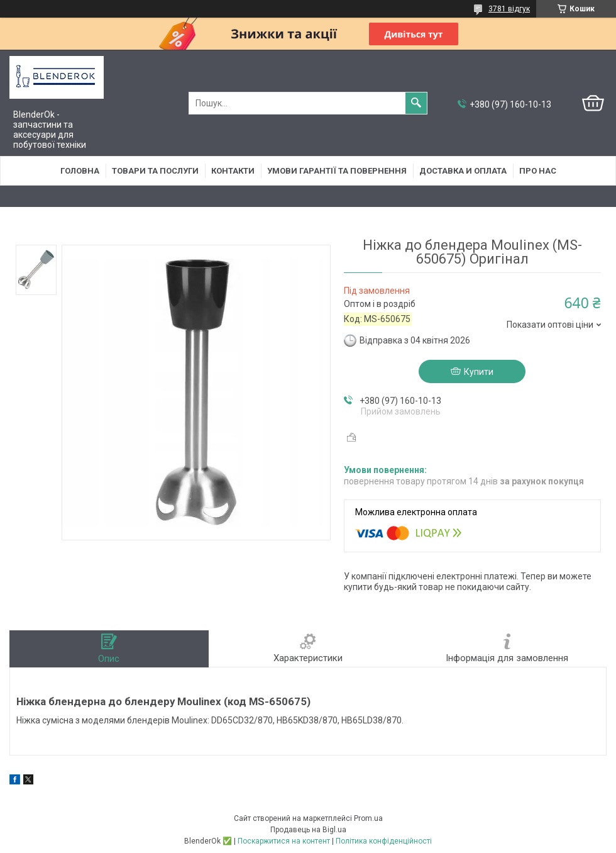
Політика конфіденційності (384, 841)
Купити (479, 372)
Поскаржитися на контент (284, 841)
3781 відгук (509, 9)
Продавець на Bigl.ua (308, 830)
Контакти (233, 171)
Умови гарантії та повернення (337, 171)
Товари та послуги (155, 171)
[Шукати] (416, 103)
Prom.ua (368, 818)
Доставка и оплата (463, 171)
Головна (80, 171)
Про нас (538, 171)
